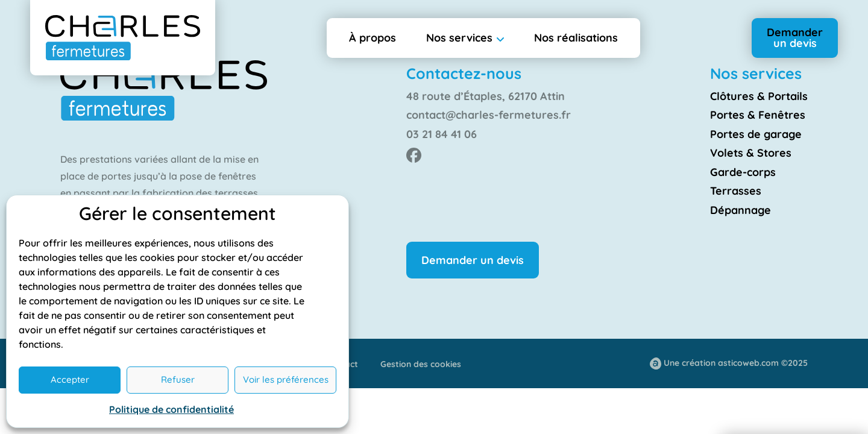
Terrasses (736, 191)
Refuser (178, 379)
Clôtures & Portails (759, 96)
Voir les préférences (286, 379)
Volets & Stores (751, 153)
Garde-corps (743, 172)
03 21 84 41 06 (442, 134)
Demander (795, 38)
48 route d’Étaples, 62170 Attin (486, 96)
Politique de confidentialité (171, 409)
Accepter (70, 379)
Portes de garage (756, 134)
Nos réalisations (576, 38)
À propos (373, 38)
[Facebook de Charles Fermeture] (414, 155)
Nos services (459, 38)
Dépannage (741, 210)
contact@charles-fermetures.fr (489, 115)
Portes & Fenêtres (758, 115)
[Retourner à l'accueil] (123, 38)
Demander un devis (473, 260)
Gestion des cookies (421, 364)
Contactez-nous (464, 73)
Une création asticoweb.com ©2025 (736, 363)
